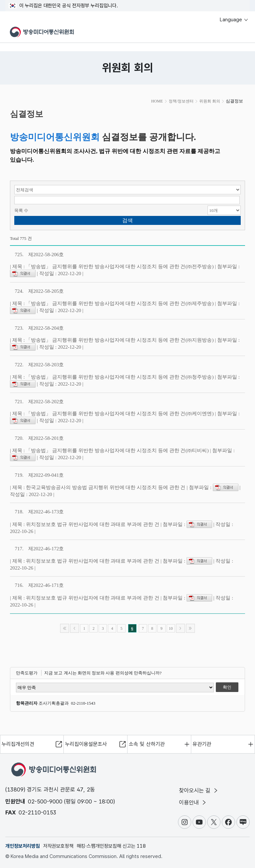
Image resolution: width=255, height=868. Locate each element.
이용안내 (193, 802)
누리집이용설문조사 (86, 744)
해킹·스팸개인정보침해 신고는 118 (111, 846)
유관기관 (202, 744)
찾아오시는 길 (199, 790)
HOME (157, 101)
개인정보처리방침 (23, 846)
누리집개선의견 (18, 744)
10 (171, 628)
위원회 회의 (210, 101)
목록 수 (21, 210)
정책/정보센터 (181, 101)
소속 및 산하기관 (147, 744)
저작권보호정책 (58, 846)
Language (234, 20)
